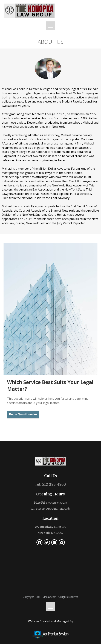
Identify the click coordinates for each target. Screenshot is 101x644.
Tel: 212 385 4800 (50, 484)
